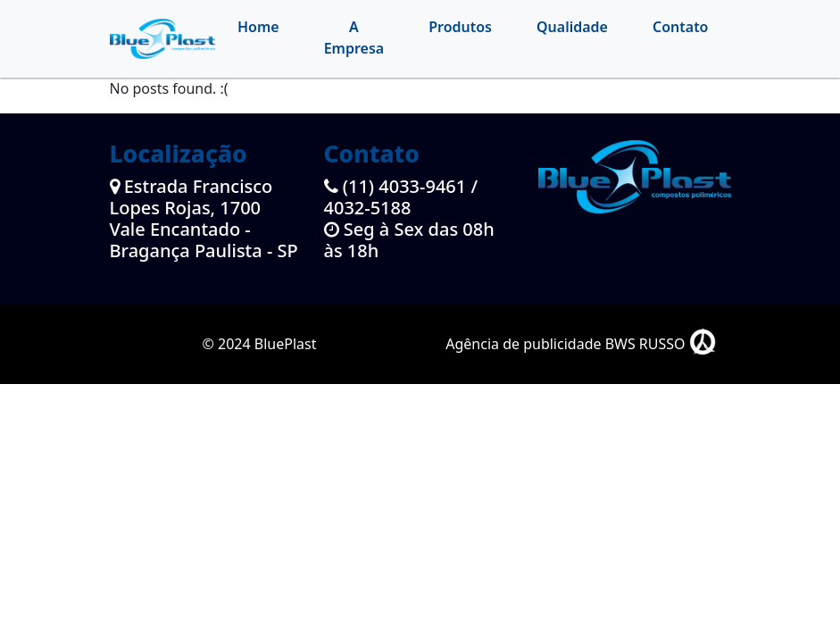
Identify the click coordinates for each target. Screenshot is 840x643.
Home (258, 27)
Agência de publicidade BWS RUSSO (581, 344)
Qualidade (572, 27)
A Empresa (354, 38)
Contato (681, 27)
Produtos (460, 27)
